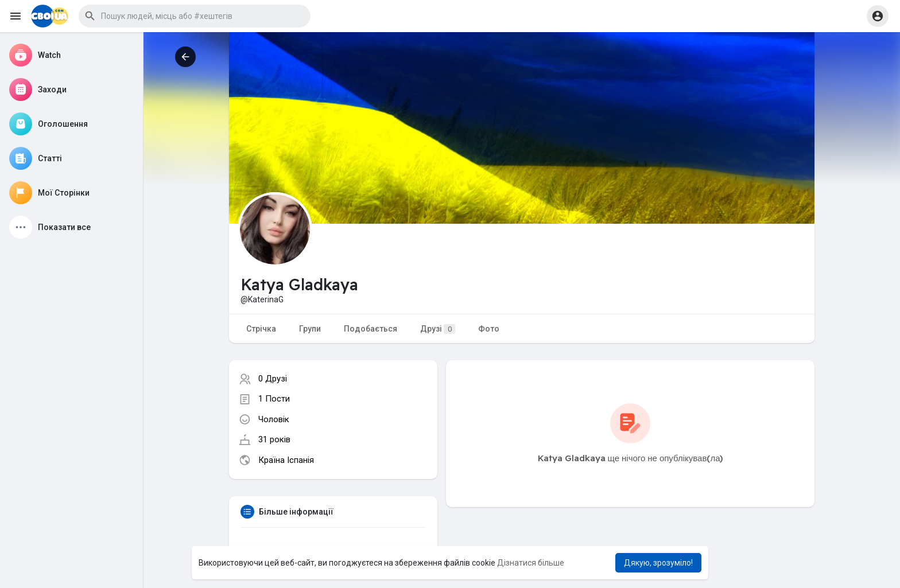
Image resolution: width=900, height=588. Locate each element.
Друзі (438, 329)
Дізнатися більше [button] (531, 563)
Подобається (371, 329)
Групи (310, 329)
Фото (489, 329)
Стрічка (261, 329)
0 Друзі (273, 379)
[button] (195, 16)
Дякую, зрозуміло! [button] (658, 563)
